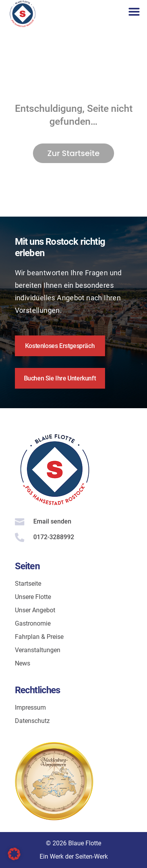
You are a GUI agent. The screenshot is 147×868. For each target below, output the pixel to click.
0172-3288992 (54, 537)
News (23, 663)
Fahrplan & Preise (39, 637)
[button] (14, 854)
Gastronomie (33, 623)
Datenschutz (32, 721)
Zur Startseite (73, 153)
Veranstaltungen (38, 650)
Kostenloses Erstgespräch (60, 346)
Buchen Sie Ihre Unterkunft (60, 378)
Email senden (52, 521)
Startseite (28, 584)
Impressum (30, 707)
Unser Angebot (35, 610)
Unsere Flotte (33, 597)
